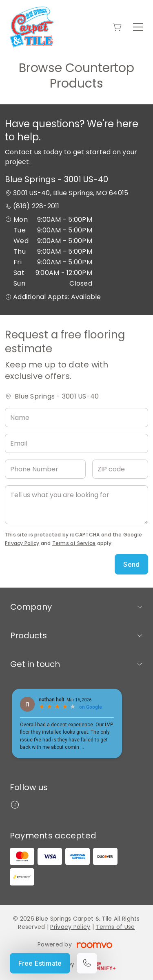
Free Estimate (40, 963)
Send (131, 564)
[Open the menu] (138, 27)
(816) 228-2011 (36, 206)
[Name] (76, 418)
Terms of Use (115, 927)
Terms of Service (74, 543)
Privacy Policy (22, 543)
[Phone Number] (45, 469)
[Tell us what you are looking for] (76, 505)
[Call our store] (87, 963)
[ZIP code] (120, 469)
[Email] (76, 443)
